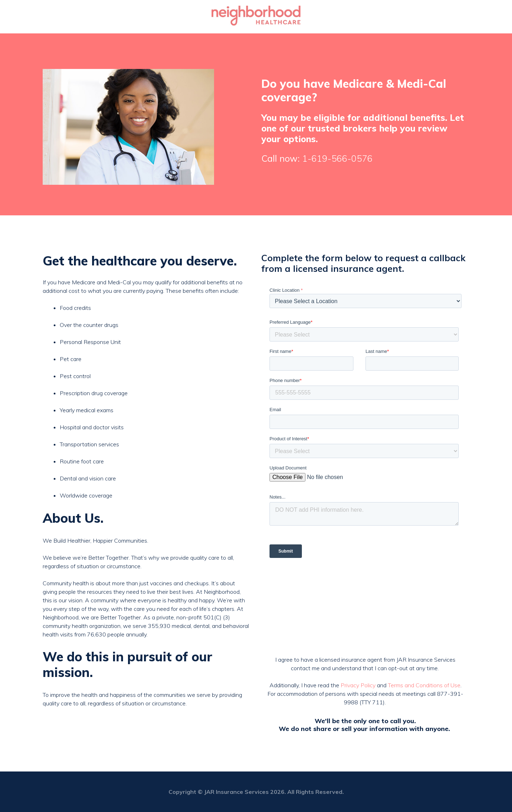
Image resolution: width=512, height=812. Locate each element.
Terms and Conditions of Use (424, 685)
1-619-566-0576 (337, 158)
